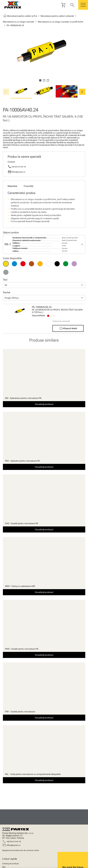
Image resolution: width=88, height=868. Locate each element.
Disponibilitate (38, 315)
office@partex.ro (18, 172)
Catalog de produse (11, 864)
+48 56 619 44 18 (19, 167)
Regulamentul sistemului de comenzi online (21, 850)
